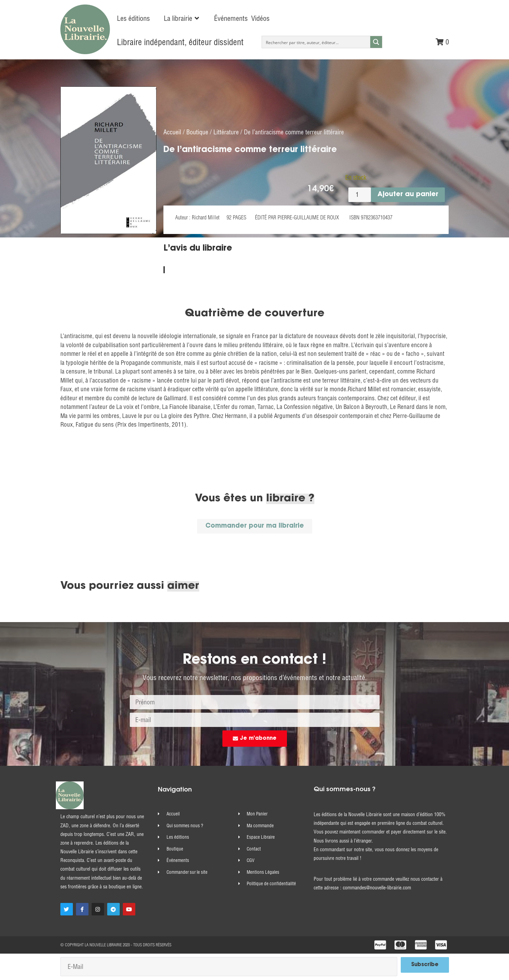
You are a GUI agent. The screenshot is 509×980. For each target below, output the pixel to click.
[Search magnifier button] (376, 42)
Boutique (197, 132)
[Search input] (316, 42)
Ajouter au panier (408, 195)
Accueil (172, 132)
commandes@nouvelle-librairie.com (377, 888)
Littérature (226, 132)
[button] (182, 18)
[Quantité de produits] (360, 194)
